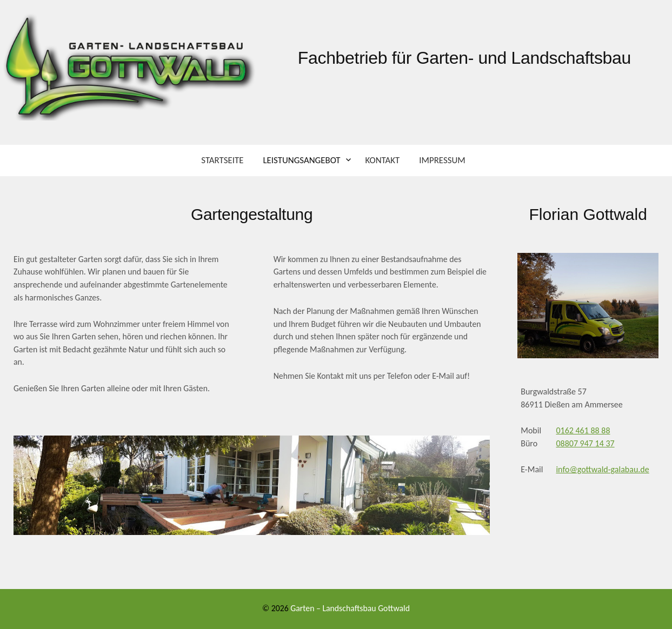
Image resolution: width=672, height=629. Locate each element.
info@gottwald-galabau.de (602, 469)
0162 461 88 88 (583, 430)
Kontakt (383, 160)
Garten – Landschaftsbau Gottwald (350, 608)
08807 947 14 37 (585, 443)
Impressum (442, 160)
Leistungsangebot (301, 160)
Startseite (222, 160)
